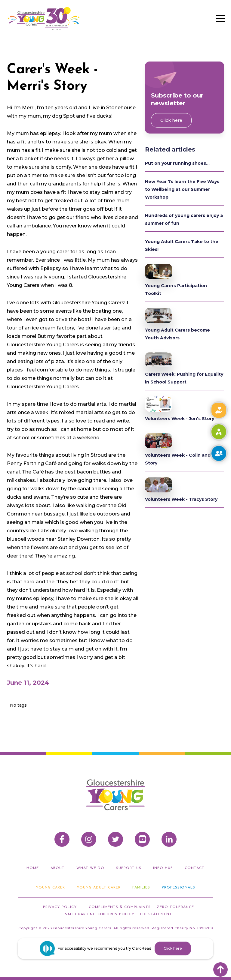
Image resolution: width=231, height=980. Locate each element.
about (58, 868)
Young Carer (50, 888)
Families (141, 888)
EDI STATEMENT (156, 914)
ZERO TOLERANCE (175, 907)
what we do (90, 868)
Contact (195, 868)
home (33, 868)
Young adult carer (99, 888)
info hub (163, 868)
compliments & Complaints (120, 907)
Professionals (179, 888)
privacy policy (60, 907)
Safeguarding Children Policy (100, 914)
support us (129, 868)
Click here (171, 120)
